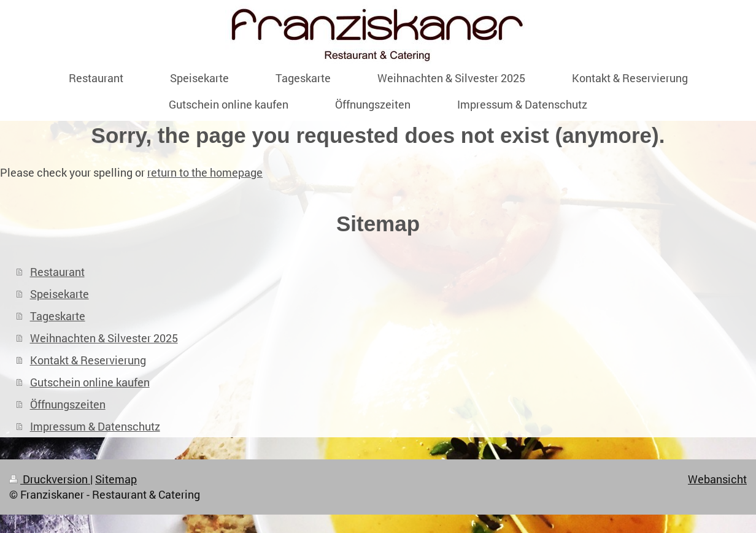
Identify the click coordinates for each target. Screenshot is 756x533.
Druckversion (50, 479)
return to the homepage (205, 172)
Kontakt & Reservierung (88, 360)
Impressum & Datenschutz (95, 426)
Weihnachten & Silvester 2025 (104, 338)
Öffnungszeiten (68, 404)
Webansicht (717, 479)
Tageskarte (58, 316)
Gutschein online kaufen (90, 382)
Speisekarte (60, 294)
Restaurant (57, 272)
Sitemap (116, 479)
